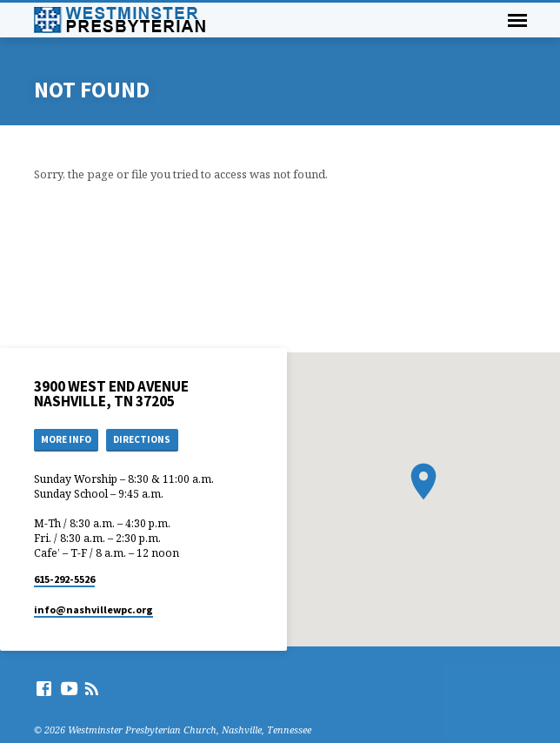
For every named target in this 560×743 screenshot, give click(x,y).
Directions (142, 439)
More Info (66, 439)
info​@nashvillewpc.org (93, 609)
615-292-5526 (64, 579)
